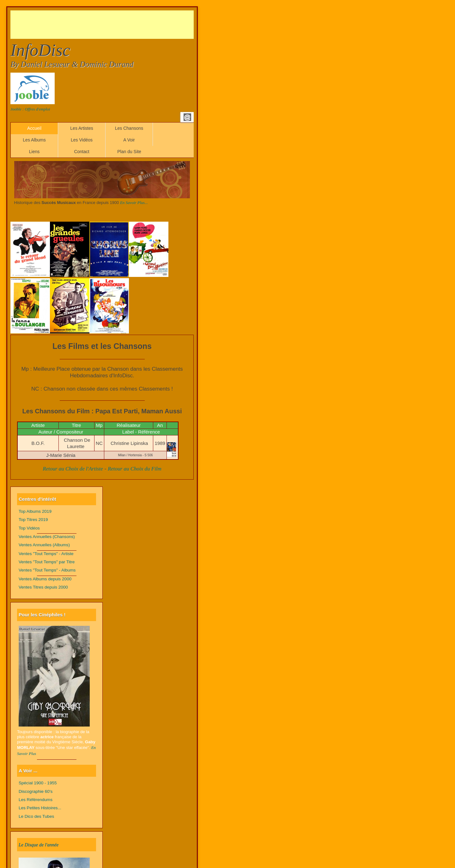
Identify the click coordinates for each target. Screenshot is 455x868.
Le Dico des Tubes (36, 816)
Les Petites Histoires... (40, 808)
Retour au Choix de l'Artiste (73, 469)
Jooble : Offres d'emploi (30, 109)
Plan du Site (129, 152)
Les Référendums (36, 800)
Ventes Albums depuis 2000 (45, 579)
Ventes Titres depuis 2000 (43, 587)
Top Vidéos (29, 528)
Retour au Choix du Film (135, 469)
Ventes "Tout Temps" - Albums (47, 570)
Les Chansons (129, 128)
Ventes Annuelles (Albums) (44, 545)
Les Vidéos (82, 140)
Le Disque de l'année (39, 845)
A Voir (129, 140)
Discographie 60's (36, 791)
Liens (34, 152)
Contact (82, 152)
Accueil (34, 128)
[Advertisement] (125, 25)
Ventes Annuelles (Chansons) (47, 537)
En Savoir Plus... (134, 203)
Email (187, 117)
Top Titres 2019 (33, 520)
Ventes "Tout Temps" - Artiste (46, 554)
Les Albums (34, 140)
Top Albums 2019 (35, 511)
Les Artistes (82, 128)
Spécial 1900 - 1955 (38, 783)
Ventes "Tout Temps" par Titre (47, 562)
